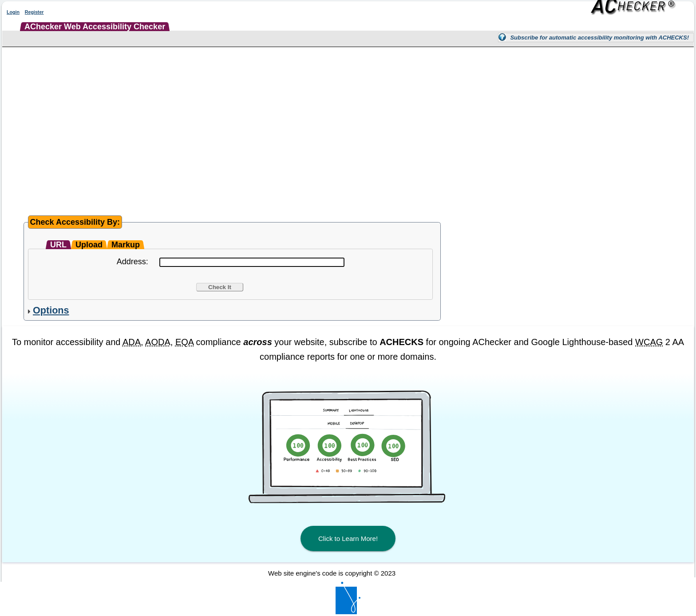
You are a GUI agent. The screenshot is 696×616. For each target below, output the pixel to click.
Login (13, 12)
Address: (132, 262)
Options (51, 310)
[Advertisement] (348, 116)
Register (34, 12)
